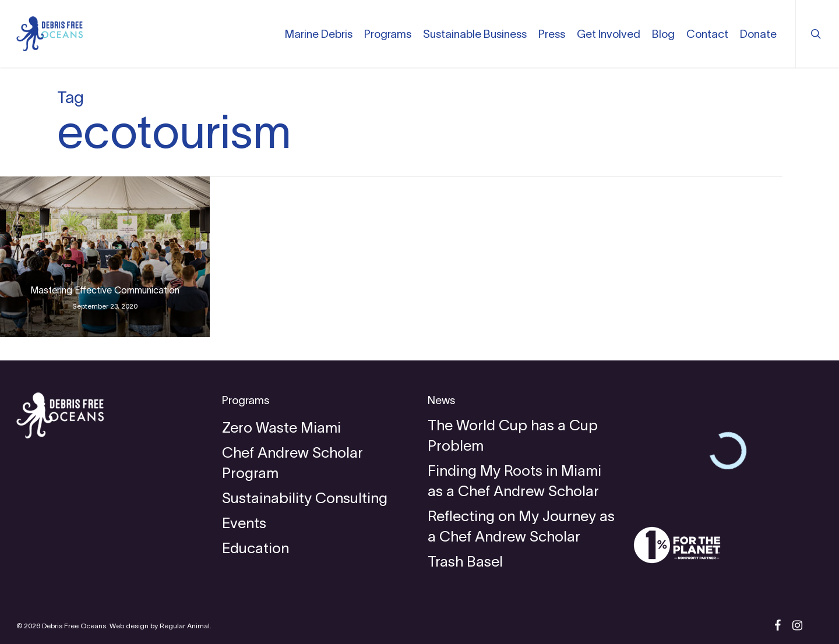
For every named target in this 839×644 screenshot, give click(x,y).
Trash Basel (465, 561)
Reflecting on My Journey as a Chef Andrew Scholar (521, 526)
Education (255, 548)
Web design (129, 626)
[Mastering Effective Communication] (105, 257)
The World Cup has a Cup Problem (513, 435)
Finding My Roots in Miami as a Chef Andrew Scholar (514, 481)
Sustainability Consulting (305, 498)
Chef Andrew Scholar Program (292, 463)
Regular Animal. (186, 626)
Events (244, 523)
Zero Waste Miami (281, 427)
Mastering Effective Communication (105, 290)
